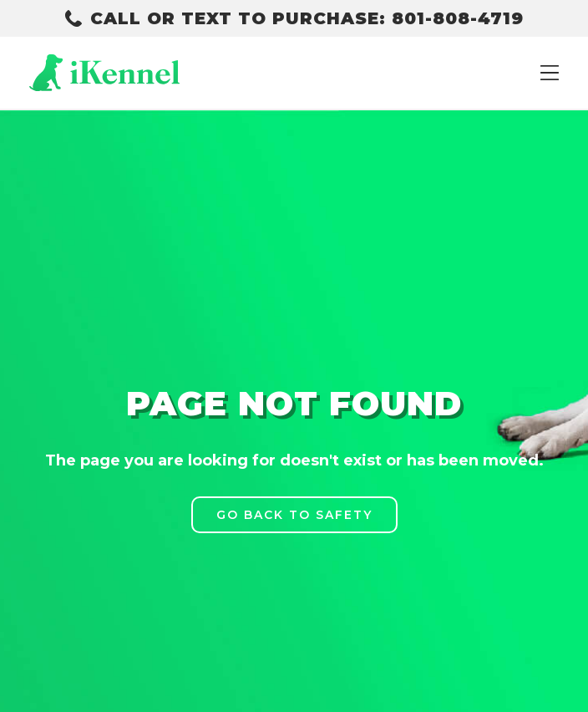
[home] (104, 73)
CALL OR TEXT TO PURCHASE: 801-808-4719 (307, 18)
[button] (550, 72)
